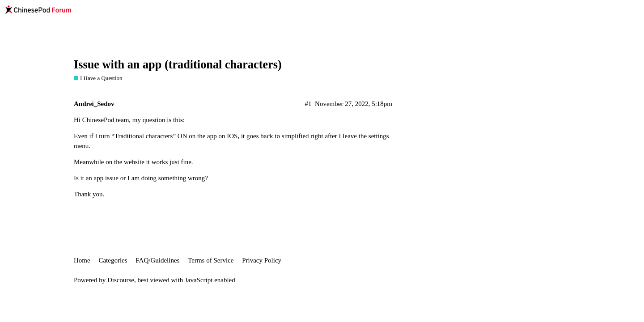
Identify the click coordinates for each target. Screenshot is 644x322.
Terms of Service (211, 260)
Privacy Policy (262, 260)
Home (82, 260)
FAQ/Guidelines (157, 260)
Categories (113, 260)
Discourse (121, 280)
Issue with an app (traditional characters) (178, 65)
